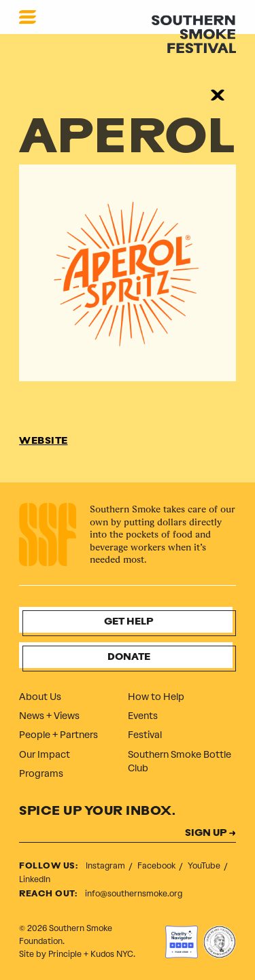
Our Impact (45, 755)
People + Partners (58, 735)
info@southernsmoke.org (134, 894)
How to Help (156, 697)
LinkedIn (35, 879)
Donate (129, 658)
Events (143, 716)
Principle (65, 954)
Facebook (157, 866)
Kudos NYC (112, 954)
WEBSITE (44, 441)
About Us (40, 697)
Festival (145, 735)
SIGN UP (206, 834)
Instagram (106, 866)
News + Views (49, 716)
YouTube (205, 866)
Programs (41, 774)
